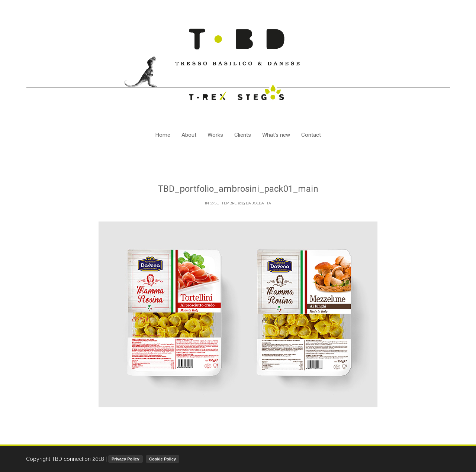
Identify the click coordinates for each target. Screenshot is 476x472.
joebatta (262, 203)
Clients (243, 135)
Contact (311, 135)
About (189, 135)
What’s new (276, 135)
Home (163, 135)
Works (215, 135)
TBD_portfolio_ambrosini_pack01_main (238, 189)
